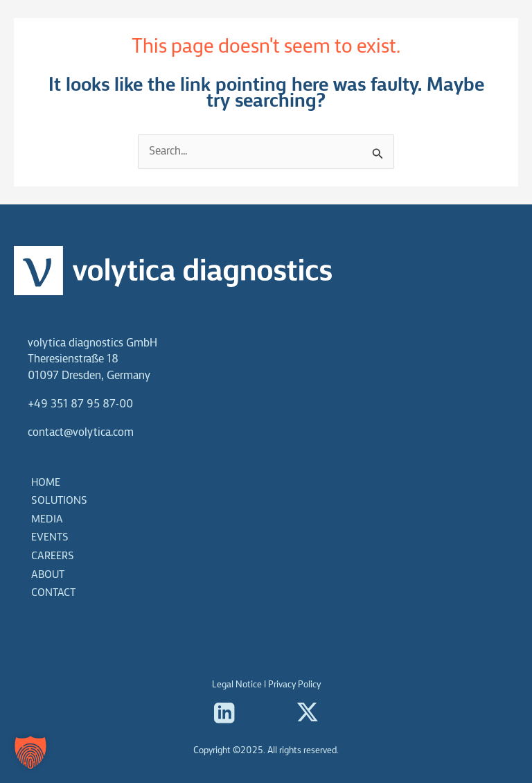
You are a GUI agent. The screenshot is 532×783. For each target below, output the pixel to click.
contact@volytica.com (81, 433)
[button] (30, 753)
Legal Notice (237, 685)
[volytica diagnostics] (76, 41)
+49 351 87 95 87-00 (80, 404)
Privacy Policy (294, 685)
